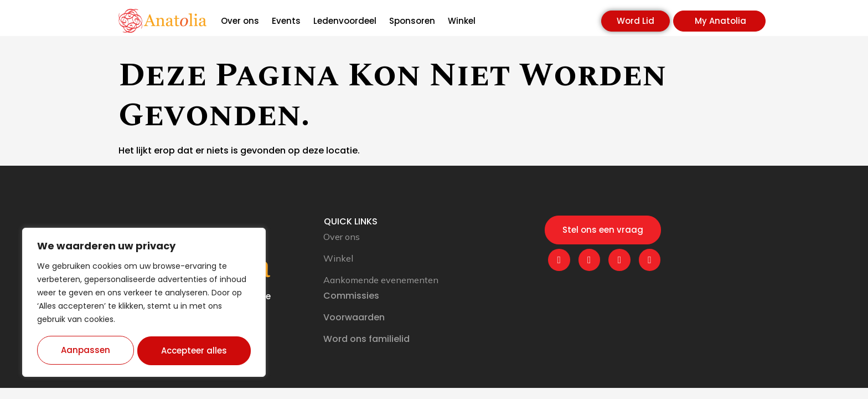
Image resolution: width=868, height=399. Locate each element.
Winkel (462, 21)
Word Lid (635, 21)
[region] (144, 303)
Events (286, 21)
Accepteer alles (195, 351)
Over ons (240, 21)
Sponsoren (412, 21)
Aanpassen (86, 351)
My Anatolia (720, 21)
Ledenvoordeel (345, 21)
